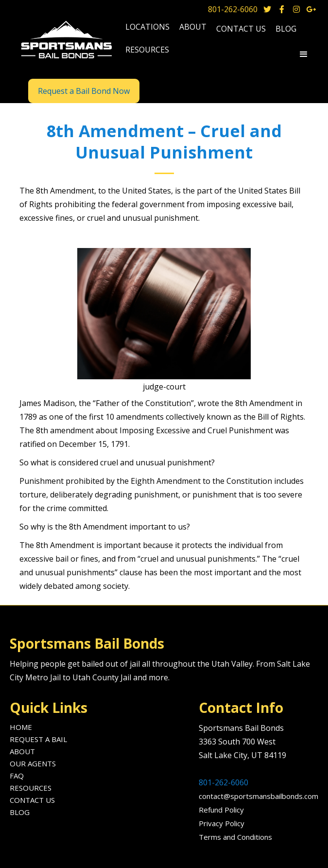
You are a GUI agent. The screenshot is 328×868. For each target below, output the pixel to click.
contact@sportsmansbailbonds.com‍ (259, 796)
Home (21, 727)
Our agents (33, 763)
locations (147, 27)
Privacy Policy (222, 823)
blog (286, 29)
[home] (65, 40)
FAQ (17, 776)
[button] (147, 28)
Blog (20, 812)
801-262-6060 (233, 9)
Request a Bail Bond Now (84, 91)
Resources (31, 788)
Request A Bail (38, 739)
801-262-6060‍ (224, 782)
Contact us (241, 29)
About (22, 751)
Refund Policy (221, 810)
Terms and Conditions (235, 837)
